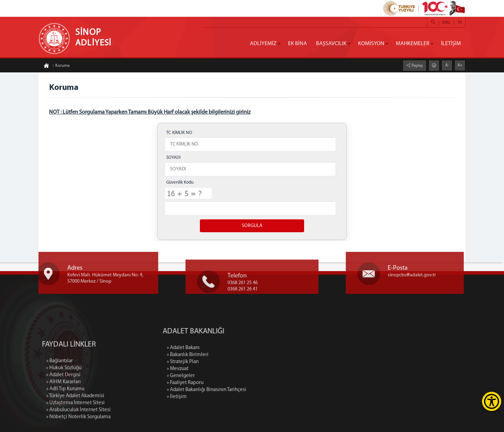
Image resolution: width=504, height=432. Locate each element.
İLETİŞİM (451, 44)
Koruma (61, 66)
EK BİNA (297, 44)
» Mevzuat (219, 369)
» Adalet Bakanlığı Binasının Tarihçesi (248, 390)
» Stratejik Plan (224, 362)
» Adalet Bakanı (225, 348)
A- (447, 65)
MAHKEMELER (413, 44)
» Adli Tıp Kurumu (65, 428)
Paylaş (417, 65)
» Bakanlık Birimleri (229, 355)
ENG (446, 23)
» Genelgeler (222, 376)
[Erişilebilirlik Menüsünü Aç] (492, 401)
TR (460, 23)
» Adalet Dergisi (63, 414)
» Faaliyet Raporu (227, 383)
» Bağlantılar (59, 400)
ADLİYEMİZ (263, 44)
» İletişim (218, 397)
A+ (460, 65)
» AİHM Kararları (64, 421)
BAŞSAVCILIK (331, 44)
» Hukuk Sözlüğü (64, 407)
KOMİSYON (371, 44)
